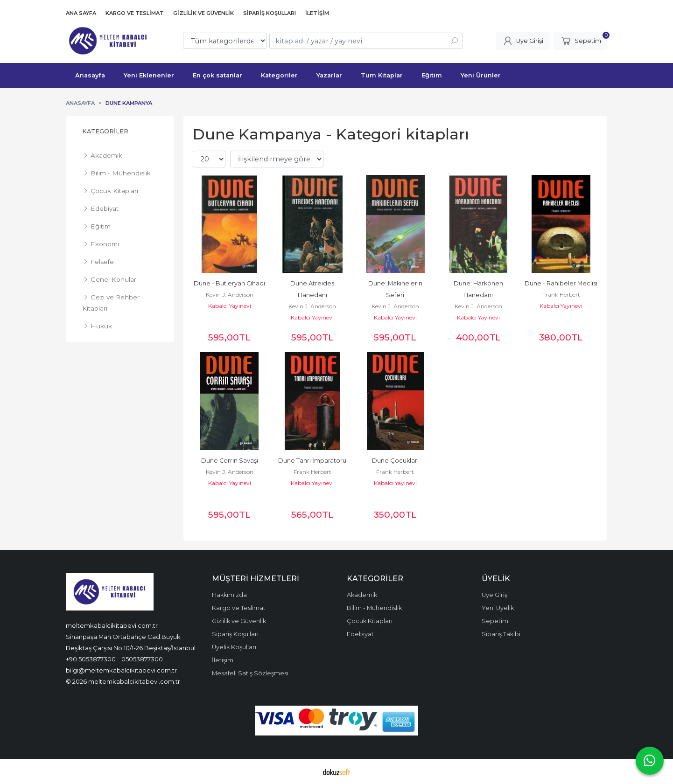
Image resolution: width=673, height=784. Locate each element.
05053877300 (142, 659)
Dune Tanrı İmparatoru (312, 461)
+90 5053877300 (91, 659)
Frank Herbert (561, 295)
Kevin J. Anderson (230, 295)
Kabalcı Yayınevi (230, 306)
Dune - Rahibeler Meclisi (561, 283)
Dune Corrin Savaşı (230, 461)
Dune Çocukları (395, 461)
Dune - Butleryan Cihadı (229, 283)
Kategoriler (105, 131)
